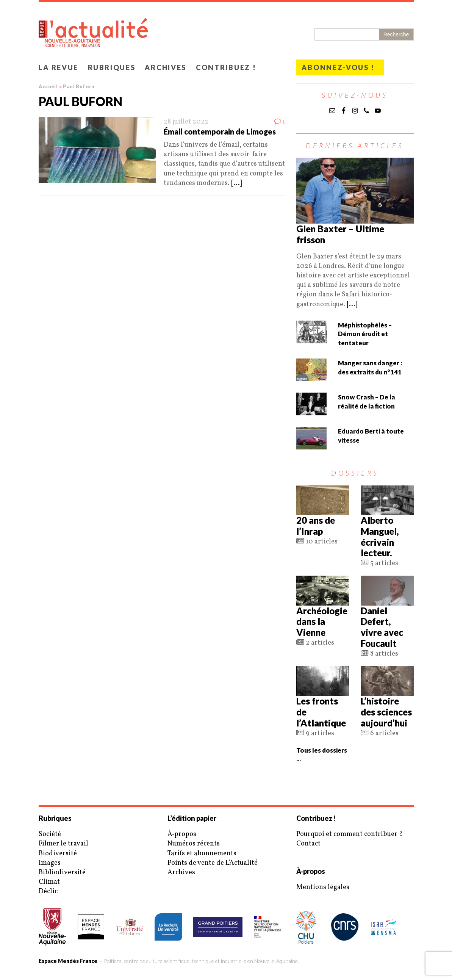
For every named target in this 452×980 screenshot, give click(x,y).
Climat (49, 882)
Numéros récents (194, 844)
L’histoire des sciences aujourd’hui (386, 712)
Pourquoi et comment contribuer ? (350, 834)
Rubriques (112, 67)
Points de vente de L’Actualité (213, 863)
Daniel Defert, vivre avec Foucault (382, 627)
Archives (166, 67)
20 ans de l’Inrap (316, 526)
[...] (236, 183)
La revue (59, 67)
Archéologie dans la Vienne (322, 622)
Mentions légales (323, 887)
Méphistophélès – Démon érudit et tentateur (365, 334)
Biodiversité (58, 854)
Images (50, 863)
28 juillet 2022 (186, 122)
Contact (308, 844)
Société (50, 834)
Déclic (48, 892)
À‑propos (182, 834)
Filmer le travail (63, 844)
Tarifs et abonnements (202, 854)
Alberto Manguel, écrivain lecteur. (380, 536)
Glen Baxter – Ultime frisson (340, 234)
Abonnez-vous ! (338, 67)
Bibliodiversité (62, 873)
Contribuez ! (226, 67)
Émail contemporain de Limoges (220, 132)
